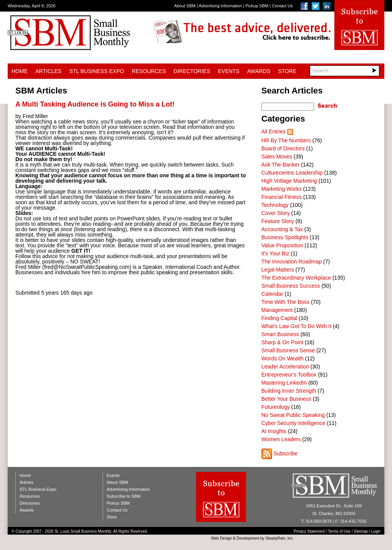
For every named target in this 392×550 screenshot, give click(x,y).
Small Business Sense (288, 350)
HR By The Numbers (286, 140)
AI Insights (274, 431)
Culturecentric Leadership (292, 173)
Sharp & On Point (282, 342)
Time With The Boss (285, 302)
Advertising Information (220, 6)
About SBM (185, 6)
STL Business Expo (97, 71)
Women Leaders (281, 439)
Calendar (272, 294)
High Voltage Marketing (289, 181)
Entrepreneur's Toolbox (289, 375)
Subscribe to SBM (124, 496)
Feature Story (278, 221)
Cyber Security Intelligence (293, 423)
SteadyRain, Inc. (280, 538)
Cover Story (276, 213)
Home (20, 71)
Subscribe (286, 453)
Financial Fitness (282, 197)
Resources (149, 71)
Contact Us (282, 6)
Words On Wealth (282, 358)
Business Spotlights (285, 237)
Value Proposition (282, 245)
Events (229, 71)
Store (287, 71)
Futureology (276, 407)
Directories (192, 71)
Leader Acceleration (285, 367)
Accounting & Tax (282, 229)
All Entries (273, 132)
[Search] (345, 71)
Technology (275, 205)
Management (277, 310)
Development (248, 538)
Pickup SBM (257, 6)
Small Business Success (291, 286)
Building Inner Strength (289, 391)
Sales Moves (277, 157)
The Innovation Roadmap (292, 262)
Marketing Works (282, 189)
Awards (259, 71)
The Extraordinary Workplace (296, 278)
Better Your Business (286, 399)
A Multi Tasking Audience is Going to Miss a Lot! (95, 104)
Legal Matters (278, 270)
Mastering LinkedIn (284, 383)
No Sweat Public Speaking (293, 415)
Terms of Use (339, 531)
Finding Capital (279, 318)
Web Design (221, 538)
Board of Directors (283, 148)
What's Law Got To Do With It (296, 326)
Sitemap (361, 531)
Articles (48, 71)
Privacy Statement (309, 531)
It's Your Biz (275, 253)
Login (376, 531)
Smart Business (280, 334)
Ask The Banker (280, 165)
